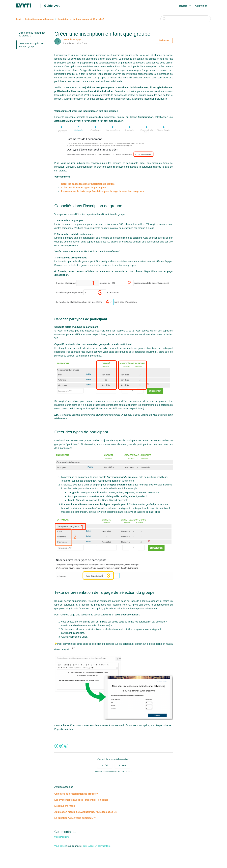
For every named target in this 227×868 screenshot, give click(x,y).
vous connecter (74, 846)
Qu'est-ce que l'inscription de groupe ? (32, 34)
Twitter (61, 746)
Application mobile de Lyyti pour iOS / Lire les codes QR (86, 812)
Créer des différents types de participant (83, 188)
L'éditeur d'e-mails (65, 806)
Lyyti (19, 19)
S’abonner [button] (164, 40)
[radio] (105, 765)
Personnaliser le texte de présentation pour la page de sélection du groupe (103, 191)
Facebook (56, 746)
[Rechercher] (186, 19)
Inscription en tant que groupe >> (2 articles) (81, 19)
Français (183, 6)
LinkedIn (66, 746)
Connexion (201, 6)
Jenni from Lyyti (72, 39)
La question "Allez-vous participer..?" (75, 818)
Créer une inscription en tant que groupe (31, 45)
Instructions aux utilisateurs (40, 19)
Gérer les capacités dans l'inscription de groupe (88, 184)
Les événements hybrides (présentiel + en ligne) (81, 800)
